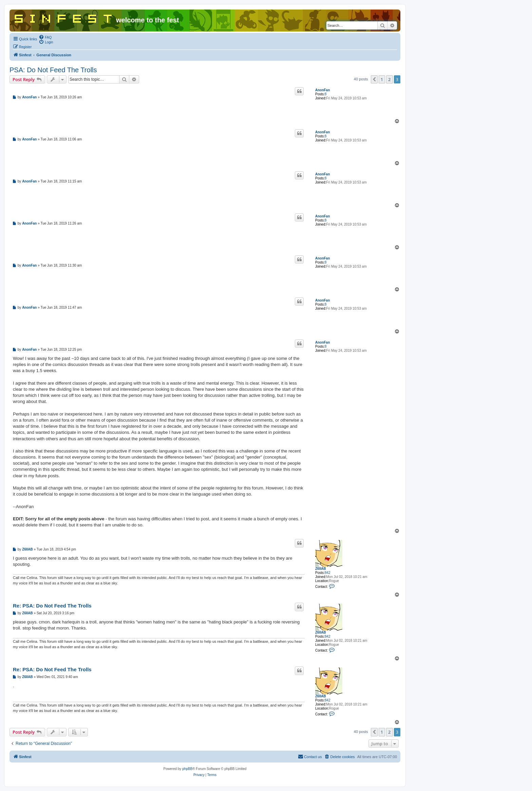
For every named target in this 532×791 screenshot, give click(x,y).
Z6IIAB (321, 569)
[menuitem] (45, 37)
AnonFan (322, 90)
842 (328, 573)
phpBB (187, 769)
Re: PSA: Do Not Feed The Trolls (52, 606)
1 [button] (382, 79)
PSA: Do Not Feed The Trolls (53, 70)
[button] (374, 79)
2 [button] (389, 79)
